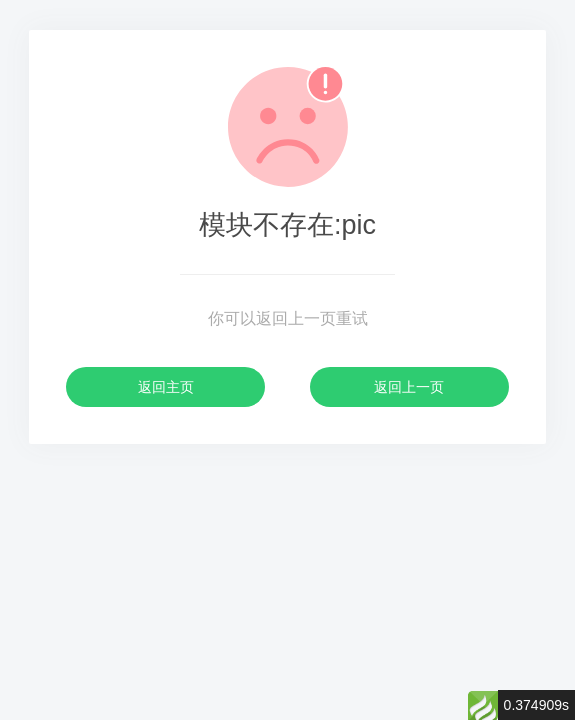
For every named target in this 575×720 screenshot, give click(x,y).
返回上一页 (409, 387)
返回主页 (166, 387)
